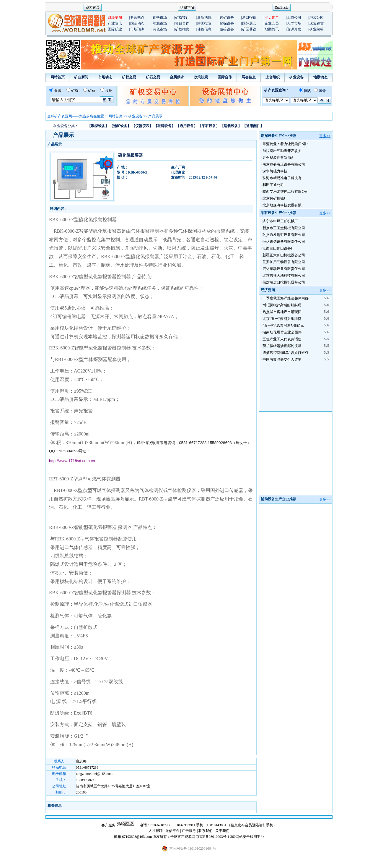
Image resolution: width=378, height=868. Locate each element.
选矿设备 (227, 17)
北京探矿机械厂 (275, 198)
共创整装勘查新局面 (278, 158)
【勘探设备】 (98, 126)
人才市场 (294, 23)
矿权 (75, 90)
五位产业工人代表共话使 (282, 339)
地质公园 (317, 17)
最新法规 (204, 17)
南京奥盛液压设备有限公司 (284, 164)
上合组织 (273, 77)
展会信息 (249, 77)
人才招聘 (156, 831)
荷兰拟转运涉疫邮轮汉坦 (282, 346)
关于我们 (222, 831)
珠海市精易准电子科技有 (282, 178)
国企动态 (137, 23)
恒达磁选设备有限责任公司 (284, 242)
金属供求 (177, 77)
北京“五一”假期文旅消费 (282, 319)
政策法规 (201, 77)
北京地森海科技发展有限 (282, 205)
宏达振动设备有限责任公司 (284, 269)
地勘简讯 (272, 29)
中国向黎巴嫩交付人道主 (282, 359)
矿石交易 (153, 77)
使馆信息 (204, 29)
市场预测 (137, 29)
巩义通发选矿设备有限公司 (284, 235)
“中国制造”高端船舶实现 (282, 305)
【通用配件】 (253, 126)
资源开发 (294, 29)
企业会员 (272, 23)
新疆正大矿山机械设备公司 (284, 255)
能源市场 (160, 23)
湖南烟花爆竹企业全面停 (282, 332)
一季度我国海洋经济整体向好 (286, 298)
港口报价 (249, 17)
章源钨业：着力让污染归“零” (285, 144)
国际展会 (249, 23)
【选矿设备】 (120, 126)
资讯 (58, 90)
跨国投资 (204, 23)
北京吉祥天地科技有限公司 (284, 276)
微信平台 (172, 831)
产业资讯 (115, 23)
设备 (109, 90)
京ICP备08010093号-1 (213, 837)
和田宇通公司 (273, 185)
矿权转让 (182, 17)
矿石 (92, 90)
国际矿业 (115, 29)
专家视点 (137, 17)
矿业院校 (317, 29)
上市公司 (294, 17)
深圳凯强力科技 (275, 171)
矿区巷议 (249, 29)
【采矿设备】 (209, 126)
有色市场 (160, 29)
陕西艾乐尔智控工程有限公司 (286, 192)
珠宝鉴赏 (317, 23)
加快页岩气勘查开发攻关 (282, 151)
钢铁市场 (160, 17)
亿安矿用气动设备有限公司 (284, 262)
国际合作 (225, 77)
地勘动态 (320, 77)
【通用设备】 (187, 126)
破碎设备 (227, 29)
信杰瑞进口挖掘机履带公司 (284, 282)
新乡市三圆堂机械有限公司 (284, 228)
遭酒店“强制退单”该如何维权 (285, 353)
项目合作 (182, 23)
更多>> (325, 136)
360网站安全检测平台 (247, 837)
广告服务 (189, 831)
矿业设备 (296, 77)
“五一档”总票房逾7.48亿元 (283, 325)
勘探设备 (227, 23)
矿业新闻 (81, 77)
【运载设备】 (231, 126)
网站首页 (58, 77)
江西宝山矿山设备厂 (278, 248)
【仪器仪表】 (142, 126)
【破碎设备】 (164, 126)
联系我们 (206, 831)
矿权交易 (129, 77)
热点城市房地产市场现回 (282, 312)
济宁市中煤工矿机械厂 (280, 221)
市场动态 (105, 77)
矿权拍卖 (182, 29)
